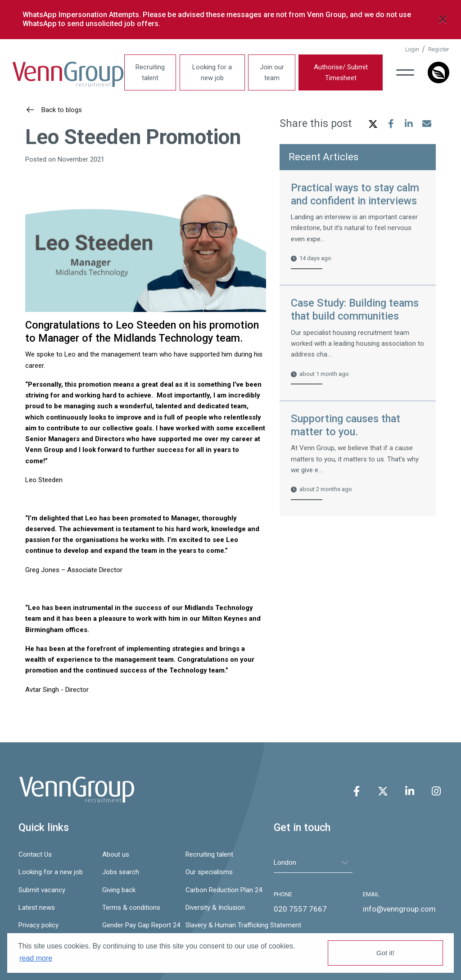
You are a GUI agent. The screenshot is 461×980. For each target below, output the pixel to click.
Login (412, 49)
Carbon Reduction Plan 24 (223, 890)
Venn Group (68, 75)
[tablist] (313, 863)
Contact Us (35, 854)
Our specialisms (209, 872)
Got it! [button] (385, 953)
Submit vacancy (42, 890)
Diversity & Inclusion (215, 908)
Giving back (119, 890)
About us (116, 854)
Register (439, 49)
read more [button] (36, 958)
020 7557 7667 (300, 909)
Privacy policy (38, 925)
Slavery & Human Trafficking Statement (223, 925)
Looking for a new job (212, 72)
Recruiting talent (150, 72)
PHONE (283, 894)
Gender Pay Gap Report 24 (140, 925)
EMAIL (371, 894)
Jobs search (121, 872)
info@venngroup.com (399, 909)
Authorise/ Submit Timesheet (341, 72)
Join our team (272, 72)
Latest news (37, 908)
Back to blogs (61, 110)
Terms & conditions (131, 908)
